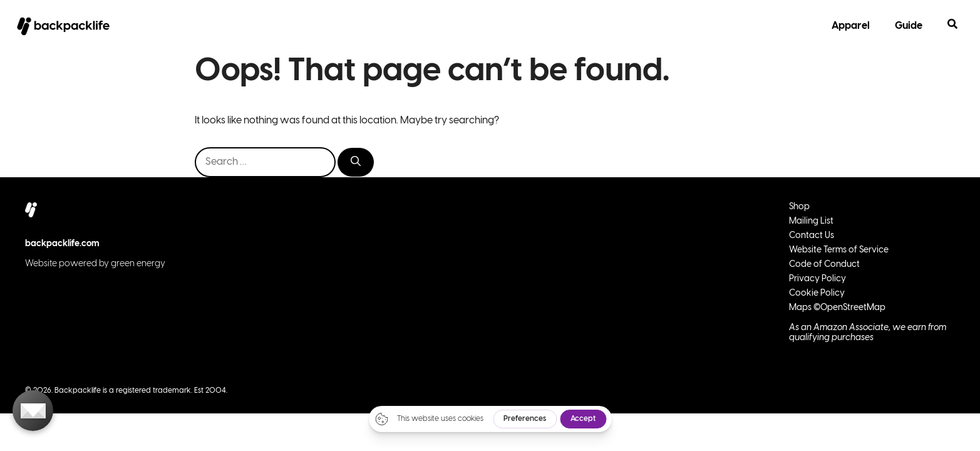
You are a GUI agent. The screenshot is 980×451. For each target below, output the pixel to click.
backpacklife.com (62, 244)
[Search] (356, 162)
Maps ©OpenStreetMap (837, 308)
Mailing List (811, 221)
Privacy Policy (818, 279)
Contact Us (812, 236)
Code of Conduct (824, 265)
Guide (909, 26)
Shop (799, 207)
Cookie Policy (817, 293)
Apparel (851, 26)
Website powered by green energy (95, 264)
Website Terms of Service (839, 250)
